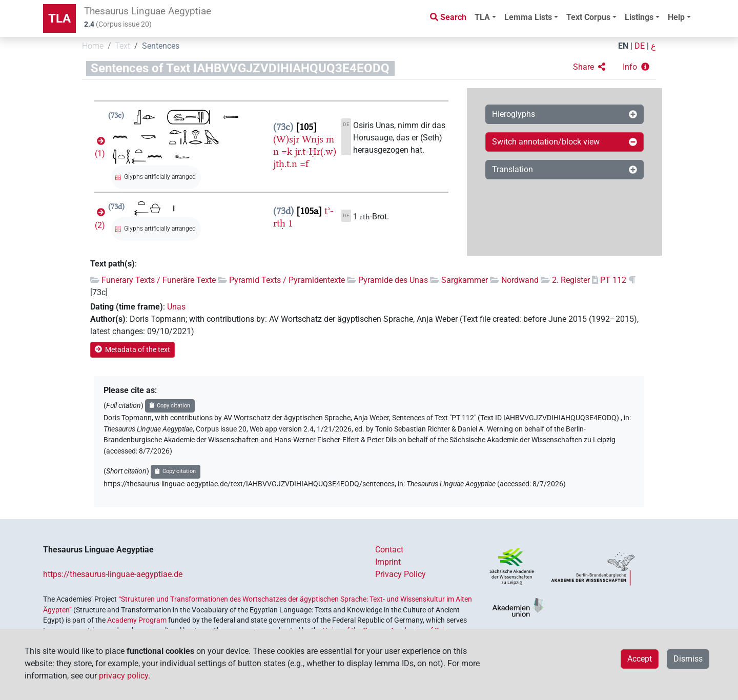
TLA (59, 18)
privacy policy (124, 676)
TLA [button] (482, 17)
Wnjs (313, 139)
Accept (640, 659)
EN (623, 46)
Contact (389, 550)
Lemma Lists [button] (528, 17)
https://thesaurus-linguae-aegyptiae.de (113, 574)
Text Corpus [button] (588, 17)
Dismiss (688, 659)
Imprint (388, 562)
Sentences (161, 46)
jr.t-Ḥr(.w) (315, 151)
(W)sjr (286, 139)
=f (304, 164)
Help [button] (676, 17)
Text (122, 46)
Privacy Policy (401, 574)
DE (640, 46)
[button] (589, 67)
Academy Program (137, 620)
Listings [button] (639, 17)
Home (93, 46)
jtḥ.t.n (285, 164)
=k (287, 151)
